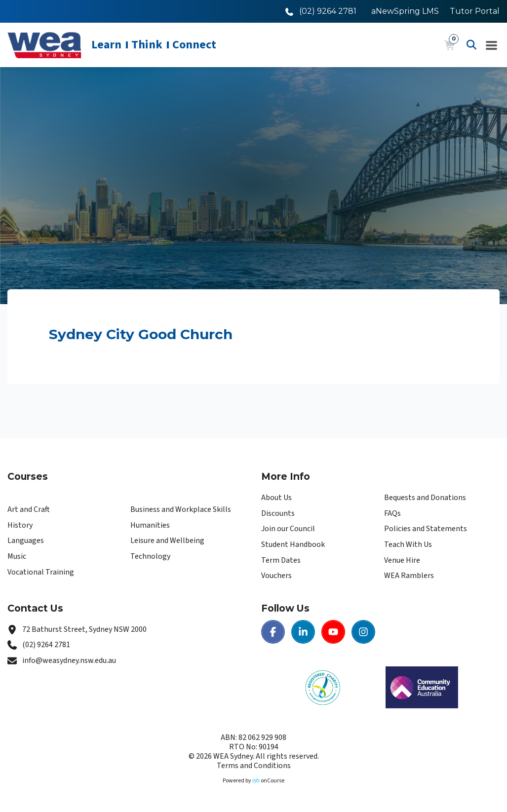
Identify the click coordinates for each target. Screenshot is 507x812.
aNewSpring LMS (405, 11)
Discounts (278, 513)
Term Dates (281, 560)
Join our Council (288, 529)
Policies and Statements (426, 529)
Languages (26, 541)
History (20, 525)
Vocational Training (41, 572)
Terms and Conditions (254, 766)
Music (17, 556)
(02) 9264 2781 (46, 645)
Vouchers (276, 576)
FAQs (392, 513)
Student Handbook (293, 544)
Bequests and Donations (425, 498)
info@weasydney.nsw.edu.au (69, 660)
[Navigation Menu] (492, 45)
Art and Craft (29, 509)
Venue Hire (402, 560)
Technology (150, 556)
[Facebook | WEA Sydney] (273, 632)
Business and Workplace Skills (181, 509)
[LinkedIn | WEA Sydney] (303, 632)
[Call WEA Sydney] (321, 11)
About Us (276, 498)
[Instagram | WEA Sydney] (363, 632)
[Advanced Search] (471, 45)
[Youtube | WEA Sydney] (333, 632)
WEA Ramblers (409, 576)
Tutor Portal (475, 11)
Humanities (150, 525)
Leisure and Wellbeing (167, 541)
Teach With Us (408, 544)
